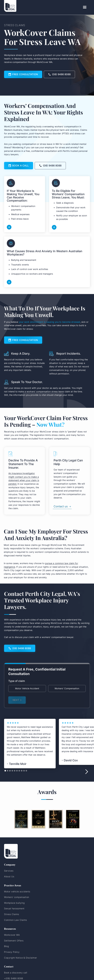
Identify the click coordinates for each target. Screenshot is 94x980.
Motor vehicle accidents (17, 892)
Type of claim (17, 681)
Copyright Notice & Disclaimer (21, 958)
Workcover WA (12, 935)
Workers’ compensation (17, 897)
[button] (85, 7)
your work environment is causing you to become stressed (50, 322)
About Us (9, 876)
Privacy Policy (12, 952)
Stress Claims (12, 914)
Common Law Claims (16, 920)
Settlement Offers (14, 941)
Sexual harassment (14, 908)
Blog (6, 946)
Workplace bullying (14, 903)
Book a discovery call (16, 973)
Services (9, 871)
